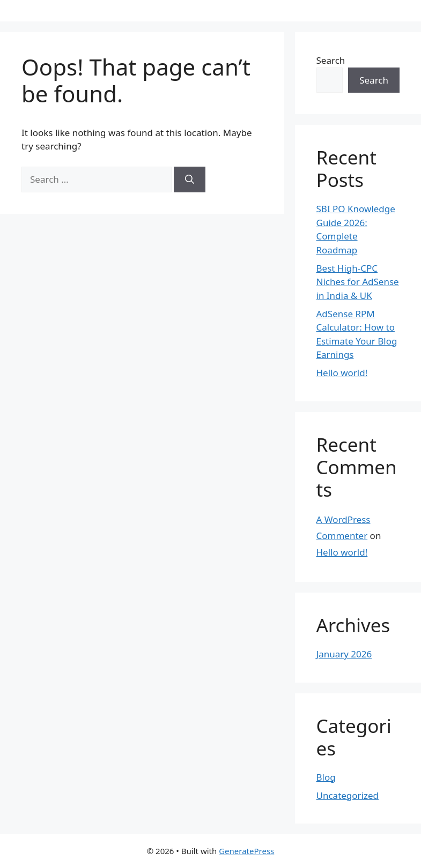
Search (331, 60)
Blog (326, 777)
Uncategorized (348, 795)
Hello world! (342, 373)
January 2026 (344, 654)
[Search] (190, 179)
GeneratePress (246, 851)
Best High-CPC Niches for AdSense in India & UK (358, 282)
